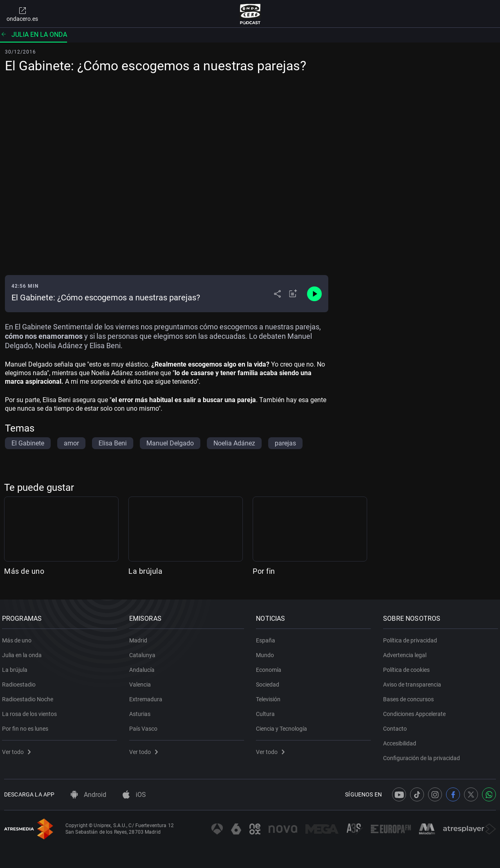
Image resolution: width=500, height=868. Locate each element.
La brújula (145, 571)
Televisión (271, 696)
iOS (134, 795)
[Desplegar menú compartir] (277, 294)
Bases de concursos (410, 696)
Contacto (397, 726)
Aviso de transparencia (414, 682)
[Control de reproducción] (314, 294)
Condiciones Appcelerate (416, 711)
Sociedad (270, 682)
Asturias (142, 711)
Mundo (267, 652)
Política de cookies (408, 667)
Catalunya (144, 652)
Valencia (142, 682)
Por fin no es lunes (27, 726)
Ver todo (18, 749)
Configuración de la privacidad (424, 755)
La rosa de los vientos (31, 711)
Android (89, 795)
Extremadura (148, 696)
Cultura (268, 711)
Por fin (264, 571)
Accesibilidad (402, 740)
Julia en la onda (34, 35)
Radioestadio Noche (30, 696)
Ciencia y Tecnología (284, 726)
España (268, 638)
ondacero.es (22, 14)
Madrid (140, 638)
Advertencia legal (407, 652)
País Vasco (145, 726)
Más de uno (24, 571)
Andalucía (144, 667)
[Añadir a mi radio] (293, 294)
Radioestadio (21, 682)
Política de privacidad (412, 638)
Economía (271, 667)
